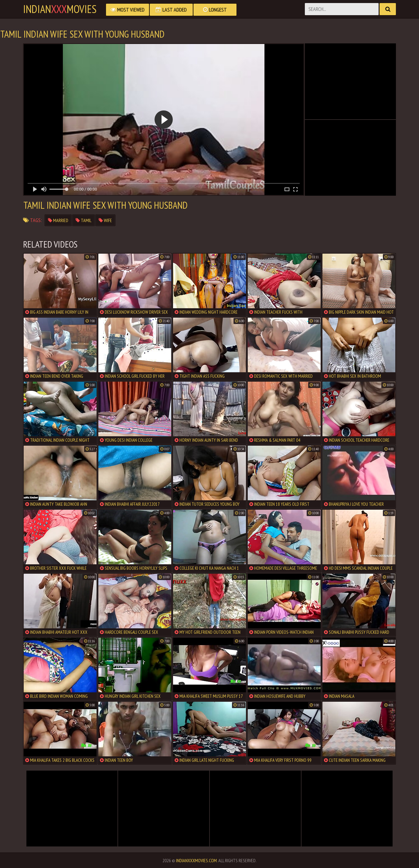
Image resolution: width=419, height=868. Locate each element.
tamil (83, 220)
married (58, 220)
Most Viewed (128, 10)
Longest (215, 10)
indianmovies (60, 9)
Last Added (171, 10)
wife (105, 220)
